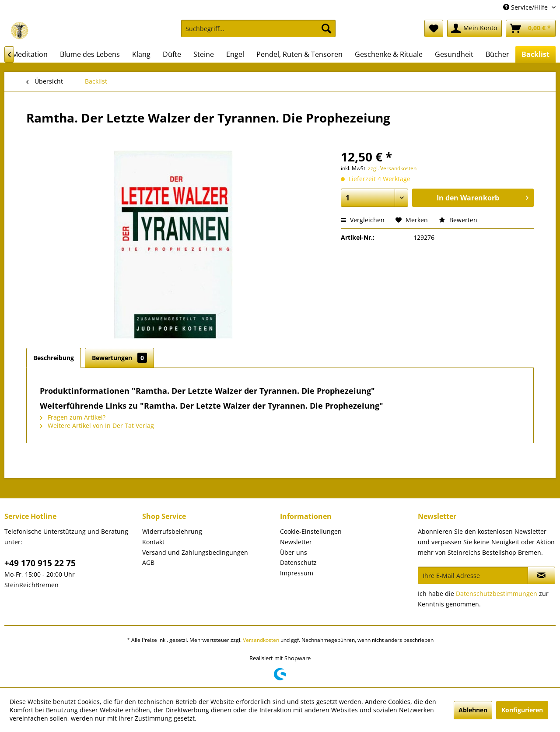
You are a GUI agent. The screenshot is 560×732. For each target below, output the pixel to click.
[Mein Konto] (474, 28)
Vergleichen (363, 220)
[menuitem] (258, 33)
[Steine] (204, 54)
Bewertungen (119, 358)
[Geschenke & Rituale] (389, 54)
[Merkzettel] (434, 28)
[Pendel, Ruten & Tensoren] (299, 54)
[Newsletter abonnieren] (541, 575)
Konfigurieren (522, 710)
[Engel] (235, 54)
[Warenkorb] (531, 28)
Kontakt (153, 542)
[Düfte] (172, 54)
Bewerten (458, 220)
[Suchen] (326, 28)
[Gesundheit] (454, 54)
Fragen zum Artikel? (73, 417)
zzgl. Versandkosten (392, 168)
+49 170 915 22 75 (40, 563)
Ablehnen (473, 710)
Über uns (294, 552)
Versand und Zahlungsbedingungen (195, 552)
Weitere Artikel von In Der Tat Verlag (97, 426)
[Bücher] (497, 54)
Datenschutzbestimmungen (497, 594)
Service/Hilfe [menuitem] (526, 7)
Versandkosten (261, 640)
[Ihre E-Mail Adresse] (473, 575)
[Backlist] (535, 54)
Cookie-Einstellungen (311, 531)
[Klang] (141, 54)
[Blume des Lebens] (90, 54)
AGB (148, 562)
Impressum (297, 573)
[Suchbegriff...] (258, 28)
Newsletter (296, 542)
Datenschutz (298, 562)
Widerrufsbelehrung (172, 531)
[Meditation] (30, 54)
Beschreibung (54, 358)
